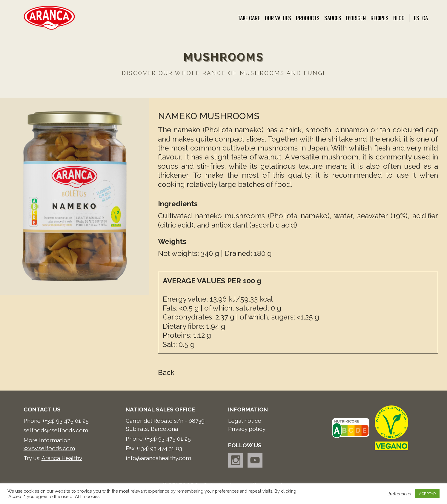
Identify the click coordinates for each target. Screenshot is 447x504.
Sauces (333, 18)
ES (417, 18)
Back (166, 372)
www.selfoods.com (49, 448)
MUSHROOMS (224, 57)
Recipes (380, 18)
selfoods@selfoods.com (56, 430)
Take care (249, 18)
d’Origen (356, 18)
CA (425, 18)
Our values (278, 18)
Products (308, 18)
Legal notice (245, 421)
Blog (399, 18)
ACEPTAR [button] (427, 494)
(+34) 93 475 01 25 (66, 421)
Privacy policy (247, 429)
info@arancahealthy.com (158, 458)
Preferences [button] (399, 494)
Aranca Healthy (62, 458)
